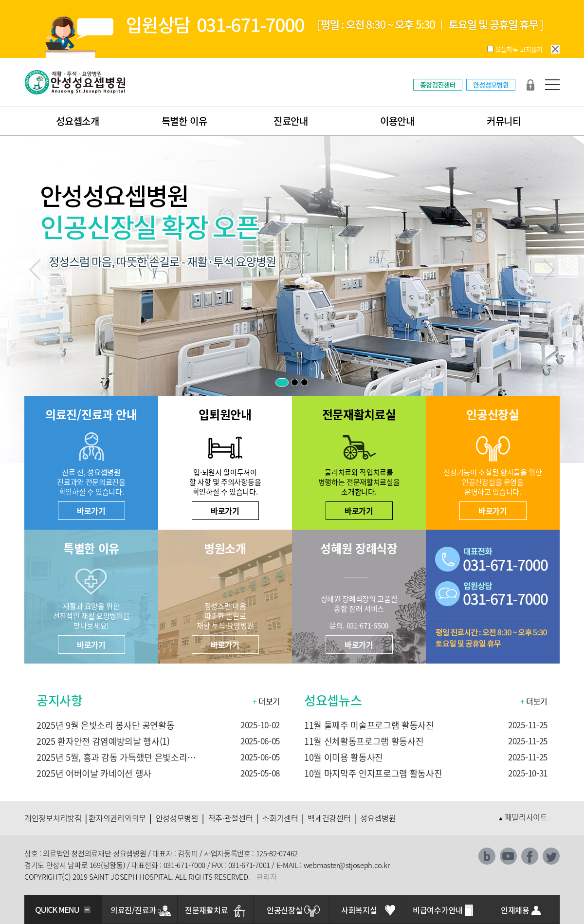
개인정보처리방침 (53, 818)
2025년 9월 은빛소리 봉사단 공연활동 (106, 725)
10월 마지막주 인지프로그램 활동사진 (373, 773)
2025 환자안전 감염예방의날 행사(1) (103, 741)
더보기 (266, 701)
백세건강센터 (329, 818)
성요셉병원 (378, 818)
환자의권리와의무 (117, 818)
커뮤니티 (504, 121)
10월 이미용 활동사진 (344, 757)
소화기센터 (280, 818)
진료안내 (291, 121)
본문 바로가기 (0, 0)
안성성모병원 (177, 818)
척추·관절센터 (231, 818)
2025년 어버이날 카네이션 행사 (94, 773)
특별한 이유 (184, 121)
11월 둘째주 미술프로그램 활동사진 (369, 725)
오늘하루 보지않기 (519, 49)
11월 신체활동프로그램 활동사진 (364, 741)
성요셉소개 (78, 121)
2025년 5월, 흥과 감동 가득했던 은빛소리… (116, 757)
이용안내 (397, 121)
